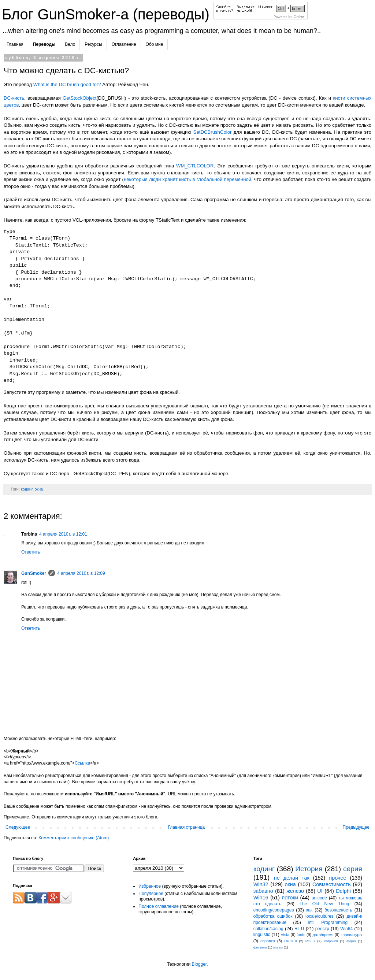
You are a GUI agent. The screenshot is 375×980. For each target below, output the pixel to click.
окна (39, 489)
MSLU (310, 941)
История (309, 869)
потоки (290, 898)
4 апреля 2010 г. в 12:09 (81, 573)
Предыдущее (356, 827)
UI (320, 891)
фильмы (260, 947)
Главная (15, 44)
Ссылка (82, 763)
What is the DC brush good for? (67, 84)
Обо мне (155, 44)
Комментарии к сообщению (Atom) (74, 838)
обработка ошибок (273, 916)
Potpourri (331, 941)
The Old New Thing (324, 904)
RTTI (299, 929)
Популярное (151, 894)
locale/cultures (320, 916)
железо (295, 891)
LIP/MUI (291, 941)
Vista (285, 935)
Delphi (343, 891)
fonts (301, 935)
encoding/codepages (274, 910)
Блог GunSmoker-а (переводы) (108, 14)
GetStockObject (79, 98)
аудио (351, 941)
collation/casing (268, 929)
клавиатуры (351, 935)
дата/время (323, 935)
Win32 (261, 884)
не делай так (292, 878)
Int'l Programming (328, 922)
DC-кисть (14, 98)
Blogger (199, 964)
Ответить (31, 552)
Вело (70, 44)
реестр (322, 929)
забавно (263, 891)
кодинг (27, 489)
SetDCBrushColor (213, 132)
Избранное (150, 886)
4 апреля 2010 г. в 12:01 (63, 534)
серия (353, 869)
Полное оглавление (159, 906)
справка (268, 941)
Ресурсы (93, 44)
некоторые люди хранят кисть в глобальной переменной (187, 179)
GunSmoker (34, 573)
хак (309, 910)
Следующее (18, 827)
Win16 (261, 898)
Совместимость (332, 884)
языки (278, 947)
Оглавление (124, 44)
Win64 (346, 929)
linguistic (262, 935)
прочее (337, 878)
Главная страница (187, 827)
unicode (319, 898)
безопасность (338, 910)
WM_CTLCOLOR (195, 166)
